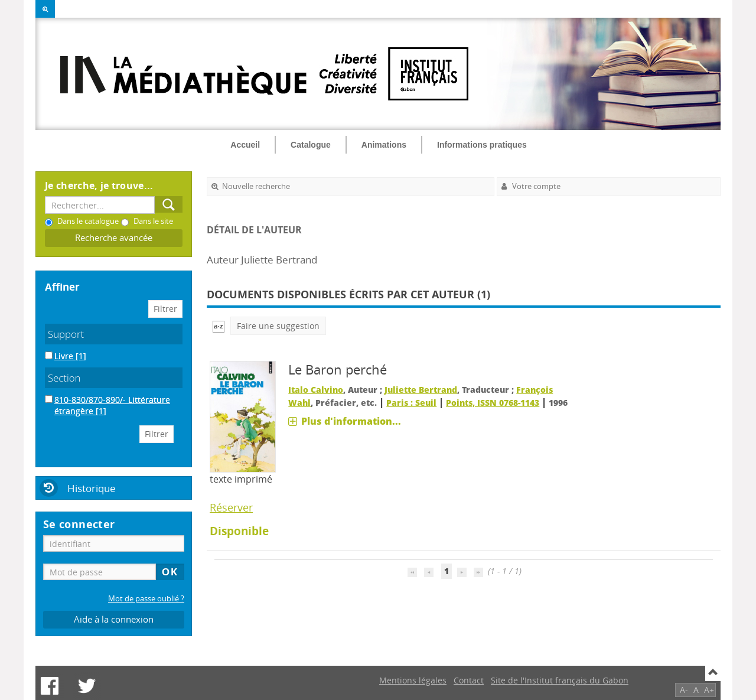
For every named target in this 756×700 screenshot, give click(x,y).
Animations (384, 145)
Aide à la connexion (114, 619)
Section (64, 378)
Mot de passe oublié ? (146, 599)
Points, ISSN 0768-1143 (493, 403)
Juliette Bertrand (421, 390)
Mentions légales (413, 680)
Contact (469, 680)
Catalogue (311, 145)
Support (66, 334)
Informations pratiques (482, 145)
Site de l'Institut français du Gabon (560, 680)
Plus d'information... (351, 421)
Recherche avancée (114, 238)
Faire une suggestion (278, 326)
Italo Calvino (316, 390)
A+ (709, 690)
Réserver (231, 507)
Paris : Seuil (411, 403)
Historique (92, 488)
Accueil (245, 145)
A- (684, 690)
